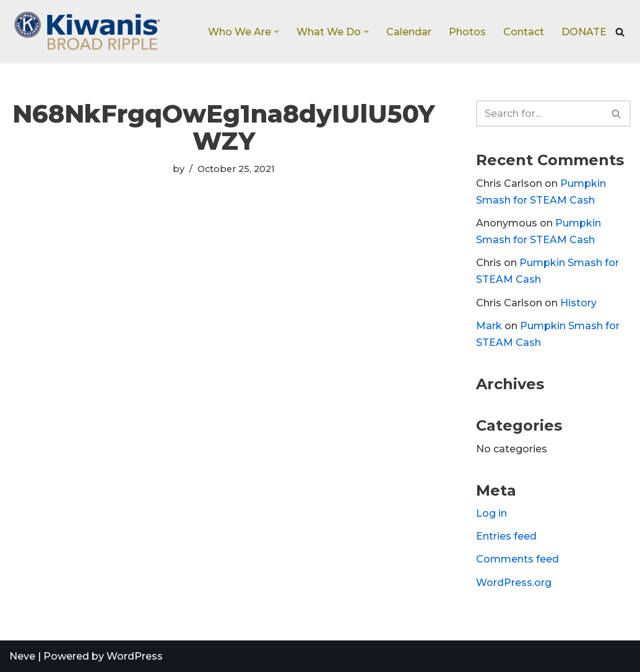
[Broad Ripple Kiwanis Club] (87, 32)
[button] (277, 32)
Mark (489, 326)
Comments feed (517, 559)
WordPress (135, 656)
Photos (467, 32)
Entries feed (506, 536)
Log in (491, 513)
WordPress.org (514, 583)
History (578, 303)
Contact (524, 32)
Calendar (409, 32)
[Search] (620, 32)
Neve (22, 656)
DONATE (584, 32)
